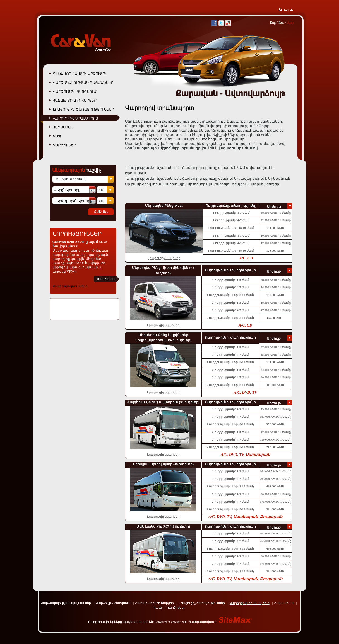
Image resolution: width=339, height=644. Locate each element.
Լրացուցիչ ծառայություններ (202, 603)
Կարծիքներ (176, 607)
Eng (273, 22)
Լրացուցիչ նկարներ (164, 258)
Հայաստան (284, 603)
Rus (281, 22)
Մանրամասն (108, 279)
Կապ (158, 607)
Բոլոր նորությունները (70, 286)
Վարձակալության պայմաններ (66, 603)
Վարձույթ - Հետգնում (113, 603)
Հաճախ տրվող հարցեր (154, 603)
